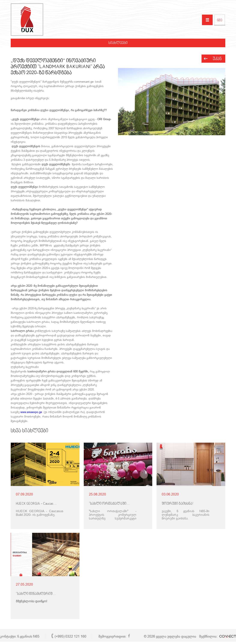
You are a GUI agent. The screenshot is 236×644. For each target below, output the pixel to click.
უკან (217, 59)
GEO (220, 21)
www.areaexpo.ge (31, 412)
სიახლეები (118, 43)
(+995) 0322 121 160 (70, 636)
